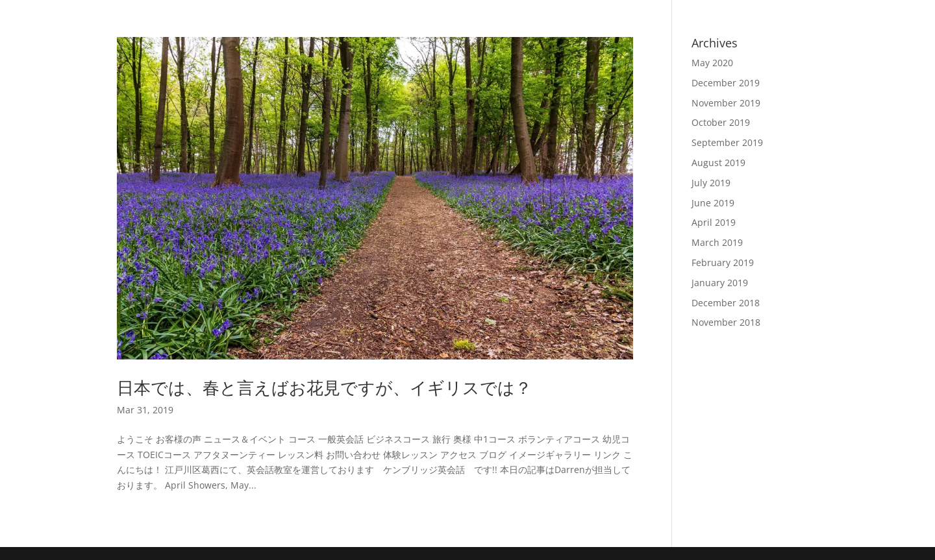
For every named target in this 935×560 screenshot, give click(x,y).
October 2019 (721, 122)
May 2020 (712, 63)
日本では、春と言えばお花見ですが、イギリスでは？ (324, 387)
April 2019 (714, 222)
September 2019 (727, 142)
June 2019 (713, 203)
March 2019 (717, 242)
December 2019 (726, 83)
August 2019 (718, 163)
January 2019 (720, 283)
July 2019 (711, 183)
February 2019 (723, 262)
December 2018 (726, 303)
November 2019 (726, 103)
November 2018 (726, 322)
